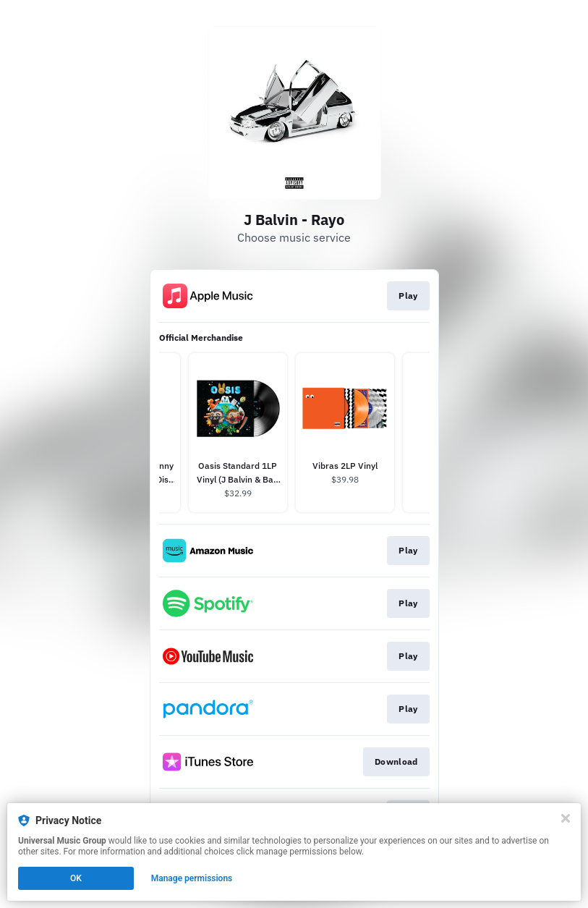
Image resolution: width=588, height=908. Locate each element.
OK (76, 878)
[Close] (566, 818)
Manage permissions (192, 878)
